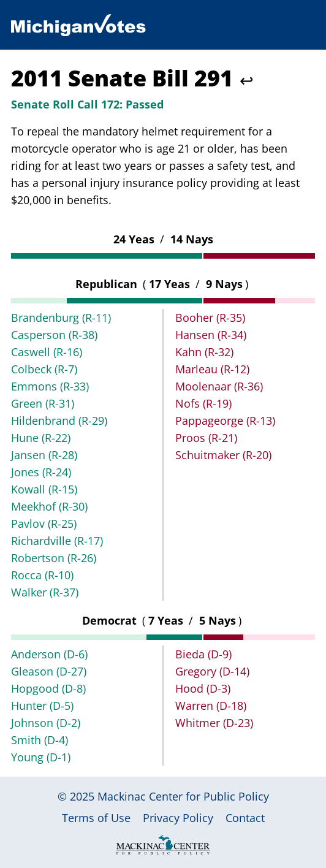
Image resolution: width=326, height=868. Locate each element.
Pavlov (44, 523)
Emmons (50, 386)
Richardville (57, 541)
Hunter (42, 706)
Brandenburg (61, 318)
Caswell (47, 352)
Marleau (212, 369)
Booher (210, 318)
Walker (45, 592)
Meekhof (49, 506)
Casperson (54, 335)
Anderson (49, 654)
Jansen (44, 455)
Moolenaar (219, 386)
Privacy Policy (178, 818)
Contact (245, 818)
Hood (203, 688)
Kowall (44, 489)
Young (41, 757)
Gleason (49, 671)
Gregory (212, 671)
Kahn (204, 352)
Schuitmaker (223, 455)
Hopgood (48, 688)
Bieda (203, 654)
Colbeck (44, 369)
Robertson (54, 558)
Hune (41, 438)
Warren (211, 706)
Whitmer (214, 723)
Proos (206, 438)
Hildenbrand (59, 421)
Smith (40, 740)
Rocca (42, 575)
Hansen (211, 335)
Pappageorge (225, 421)
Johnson (46, 723)
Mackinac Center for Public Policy (183, 796)
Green (43, 403)
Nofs (203, 403)
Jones (41, 472)
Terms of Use (96, 818)
